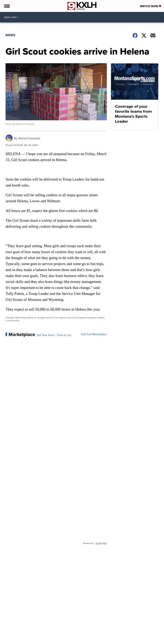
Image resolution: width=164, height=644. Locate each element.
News (11, 35)
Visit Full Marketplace (94, 334)
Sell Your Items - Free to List (54, 335)
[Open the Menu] (7, 6)
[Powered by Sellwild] (101, 543)
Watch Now (150, 6)
